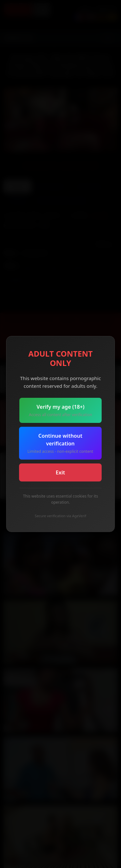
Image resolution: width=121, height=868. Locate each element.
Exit (60, 472)
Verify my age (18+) (61, 411)
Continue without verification (60, 443)
